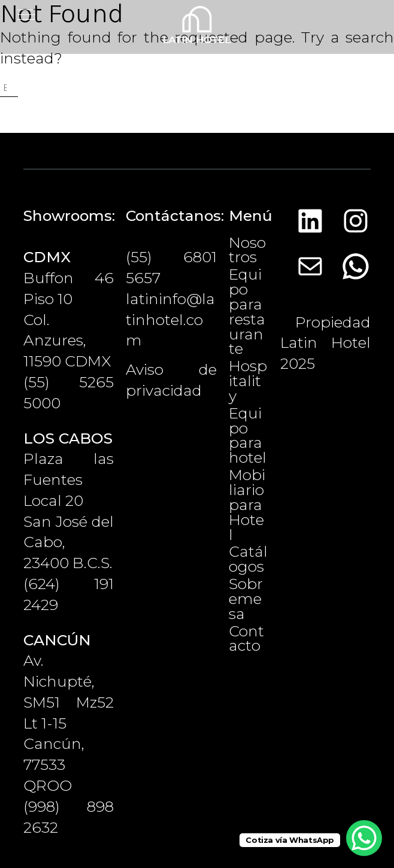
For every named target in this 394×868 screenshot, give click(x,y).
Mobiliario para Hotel (247, 504)
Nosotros (247, 250)
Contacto (246, 638)
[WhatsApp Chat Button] (364, 838)
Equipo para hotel (248, 435)
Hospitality (248, 381)
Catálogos (248, 559)
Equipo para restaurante (247, 311)
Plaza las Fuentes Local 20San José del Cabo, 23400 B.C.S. (69, 501)
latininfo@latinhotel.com (170, 320)
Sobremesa (246, 599)
